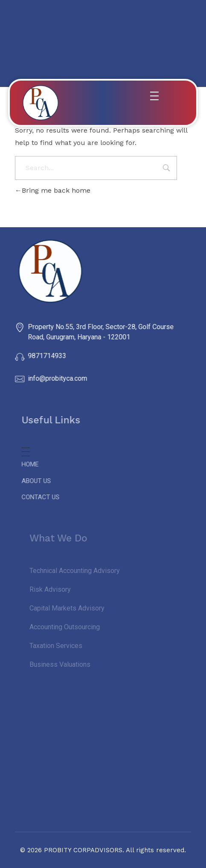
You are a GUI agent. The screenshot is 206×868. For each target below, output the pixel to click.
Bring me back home (53, 190)
